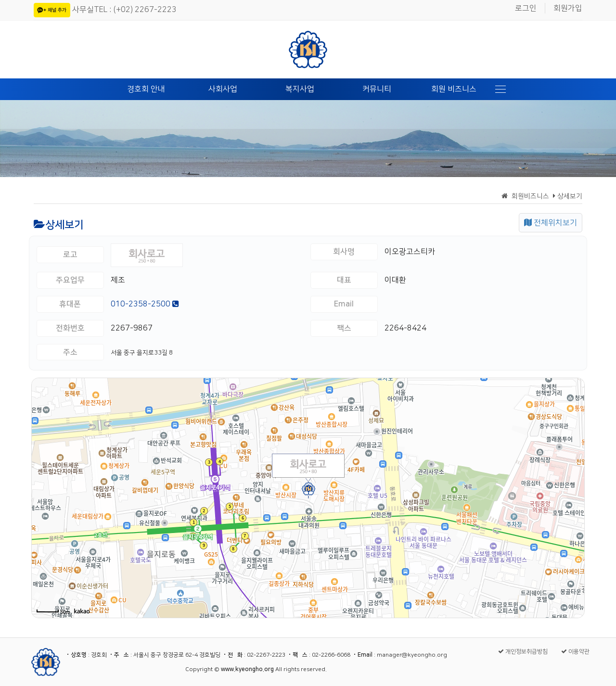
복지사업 (300, 89)
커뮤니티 (377, 89)
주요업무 (70, 280)
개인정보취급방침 (523, 652)
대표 (344, 280)
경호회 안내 (146, 89)
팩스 (344, 328)
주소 (70, 352)
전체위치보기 (551, 223)
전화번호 (70, 328)
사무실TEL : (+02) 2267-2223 (124, 10)
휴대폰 (70, 304)
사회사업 (223, 89)
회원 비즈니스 (454, 89)
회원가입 (568, 8)
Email (344, 304)
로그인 (526, 8)
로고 (70, 254)
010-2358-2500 (145, 304)
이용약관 (575, 652)
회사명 (344, 252)
